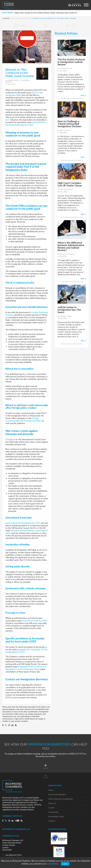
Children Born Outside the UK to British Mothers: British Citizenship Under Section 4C (46, 13)
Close (65, 864)
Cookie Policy (52, 864)
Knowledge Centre (24, 18)
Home (13, 18)
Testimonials (53, 812)
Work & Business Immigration (61, 799)
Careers (52, 808)
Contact (52, 821)
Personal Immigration (57, 794)
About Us (52, 803)
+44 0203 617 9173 (12, 855)
